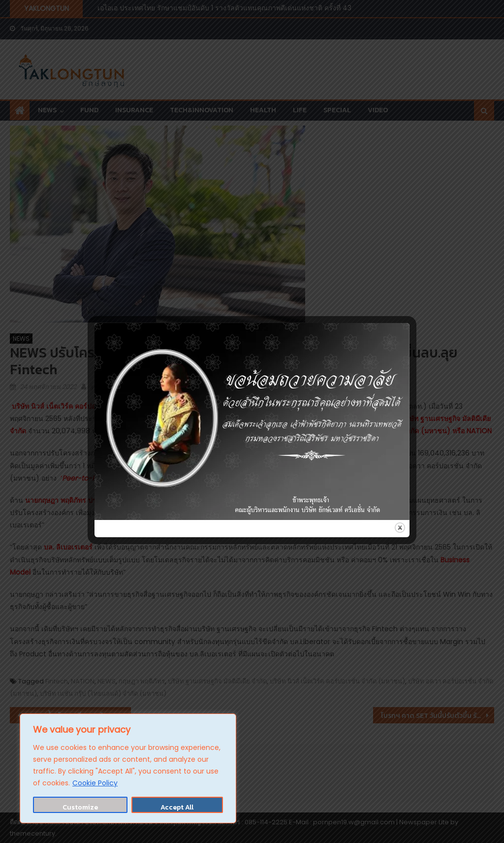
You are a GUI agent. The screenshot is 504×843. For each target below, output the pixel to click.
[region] (128, 768)
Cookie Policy (95, 783)
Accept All (177, 807)
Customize (80, 807)
